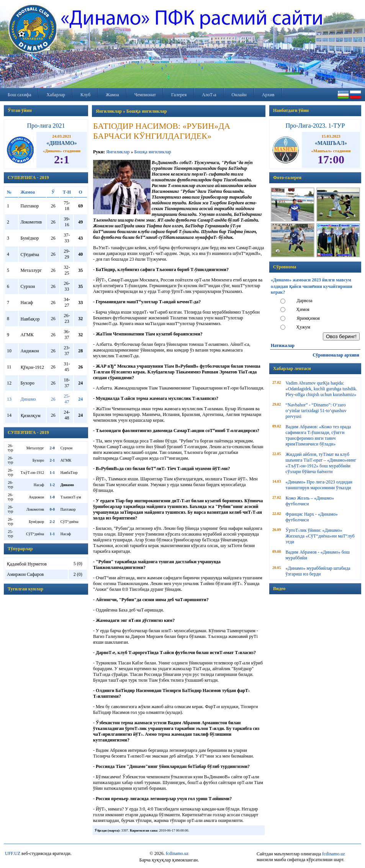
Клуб (85, 95)
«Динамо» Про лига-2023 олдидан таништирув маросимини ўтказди (319, 485)
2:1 (62, 159)
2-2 (52, 522)
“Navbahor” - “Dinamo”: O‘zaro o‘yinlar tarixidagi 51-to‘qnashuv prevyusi (316, 411)
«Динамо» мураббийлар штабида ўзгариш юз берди (318, 571)
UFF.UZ (13, 853)
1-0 (52, 497)
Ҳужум (303, 327)
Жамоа (112, 95)
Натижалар (283, 345)
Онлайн (239, 95)
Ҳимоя (303, 309)
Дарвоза (304, 301)
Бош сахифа (19, 95)
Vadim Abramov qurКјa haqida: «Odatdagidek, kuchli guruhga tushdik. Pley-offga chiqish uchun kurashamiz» (322, 389)
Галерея (179, 95)
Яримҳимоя (308, 318)
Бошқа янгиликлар (152, 152)
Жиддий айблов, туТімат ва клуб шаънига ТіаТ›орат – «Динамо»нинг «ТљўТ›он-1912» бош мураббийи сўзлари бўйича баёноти (321, 463)
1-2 (52, 485)
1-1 (52, 473)
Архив (268, 95)
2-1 (52, 460)
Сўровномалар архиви (336, 355)
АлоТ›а (209, 95)
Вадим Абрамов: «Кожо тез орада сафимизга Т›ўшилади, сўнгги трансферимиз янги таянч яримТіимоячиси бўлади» (318, 435)
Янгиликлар (118, 152)
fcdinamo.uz (177, 853)
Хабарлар (56, 95)
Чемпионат (145, 95)
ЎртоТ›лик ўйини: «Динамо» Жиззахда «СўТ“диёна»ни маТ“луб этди (320, 536)
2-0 (52, 448)
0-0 (52, 509)
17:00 (331, 159)
